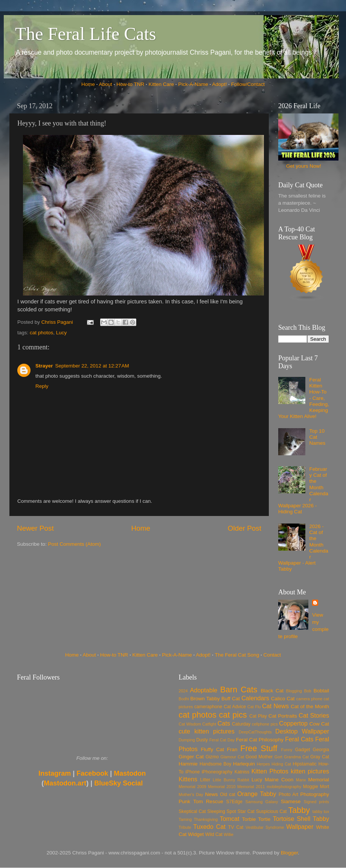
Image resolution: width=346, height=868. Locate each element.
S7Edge (234, 802)
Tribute (185, 827)
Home (88, 84)
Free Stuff (259, 748)
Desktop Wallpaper (302, 731)
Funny (287, 750)
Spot (231, 811)
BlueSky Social (118, 783)
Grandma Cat (296, 757)
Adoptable (203, 690)
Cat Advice (235, 707)
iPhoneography (217, 772)
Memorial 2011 (251, 787)
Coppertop (293, 723)
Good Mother (259, 757)
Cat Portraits (283, 716)
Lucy (62, 333)
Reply (42, 386)
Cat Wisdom (190, 724)
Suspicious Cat (271, 811)
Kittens (188, 779)
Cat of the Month (310, 706)
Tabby (299, 810)
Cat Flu (254, 707)
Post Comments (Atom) (75, 544)
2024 (183, 691)
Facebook (92, 773)
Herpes (263, 764)
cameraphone (208, 707)
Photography (315, 794)
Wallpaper (300, 827)
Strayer (44, 366)
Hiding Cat (281, 764)
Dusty (202, 740)
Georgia (321, 750)
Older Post (245, 528)
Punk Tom (191, 801)
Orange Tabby (257, 794)
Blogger (290, 853)
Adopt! (219, 84)
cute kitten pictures (207, 731)
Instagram (55, 773)
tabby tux (321, 811)
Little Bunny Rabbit (231, 780)
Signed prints (316, 802)
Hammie (188, 764)
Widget (196, 834)
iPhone (193, 772)
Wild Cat (214, 834)
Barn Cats (239, 690)
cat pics (233, 715)
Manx (301, 780)
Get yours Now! (304, 166)
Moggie (311, 787)
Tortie (264, 819)
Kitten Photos (270, 771)
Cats (224, 723)
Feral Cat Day (222, 740)
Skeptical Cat (192, 811)
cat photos (41, 333)
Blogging (294, 691)
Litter (205, 780)
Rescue (215, 801)
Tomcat (230, 819)
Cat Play (258, 716)
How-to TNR (130, 84)
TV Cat (236, 827)
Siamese (291, 801)
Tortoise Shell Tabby (301, 819)
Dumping (187, 740)
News (212, 794)
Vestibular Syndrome (265, 827)
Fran (232, 749)
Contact (272, 655)
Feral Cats (299, 739)
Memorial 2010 (222, 787)
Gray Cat (320, 757)
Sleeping (216, 811)
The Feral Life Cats (86, 34)
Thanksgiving (206, 819)
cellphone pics (265, 724)
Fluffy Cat (212, 749)
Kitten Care (161, 84)
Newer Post (35, 528)
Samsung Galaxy (262, 802)
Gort (278, 757)
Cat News (275, 706)
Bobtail (321, 691)
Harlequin (244, 764)
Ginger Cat (191, 757)
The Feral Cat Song (237, 655)
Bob (308, 691)
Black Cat (272, 691)
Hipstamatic (305, 764)
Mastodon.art (65, 783)
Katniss (242, 772)
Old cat (227, 795)
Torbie (249, 819)
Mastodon (130, 773)
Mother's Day (191, 795)
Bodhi (184, 699)
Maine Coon (279, 780)
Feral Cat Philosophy (260, 740)
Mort (325, 787)
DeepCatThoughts (255, 732)
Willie (229, 834)
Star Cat (246, 811)
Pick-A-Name (193, 84)
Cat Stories (314, 715)
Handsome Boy (215, 764)
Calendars (255, 698)
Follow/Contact (248, 84)
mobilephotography (284, 787)
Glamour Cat (232, 757)
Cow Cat (319, 724)
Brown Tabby (205, 699)
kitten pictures (310, 771)
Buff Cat (231, 699)
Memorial (319, 780)
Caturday (241, 724)
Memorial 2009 (193, 787)
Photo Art (288, 795)
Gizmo (212, 757)
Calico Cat (283, 699)
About (106, 84)
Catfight (209, 724)
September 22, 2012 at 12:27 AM (92, 366)
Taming (185, 819)
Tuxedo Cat (209, 827)
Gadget (303, 750)
